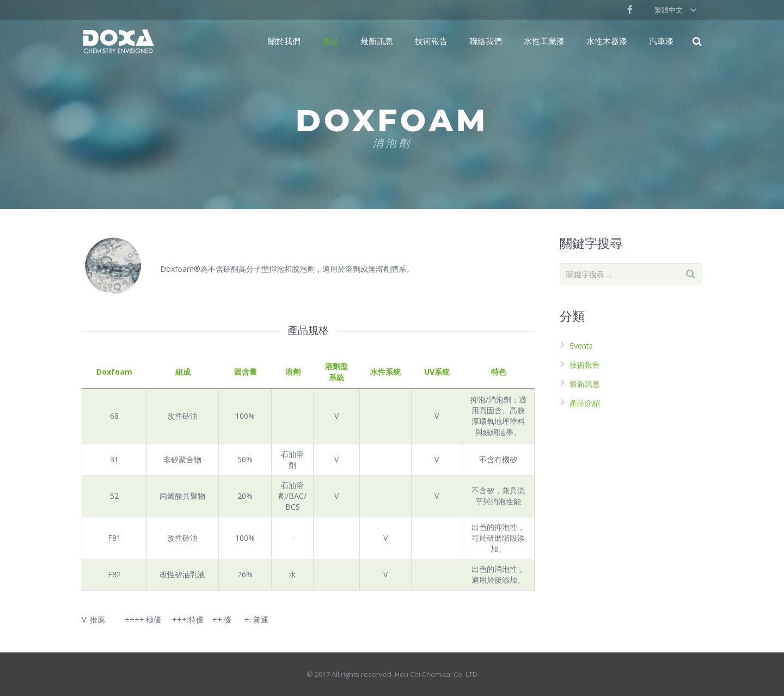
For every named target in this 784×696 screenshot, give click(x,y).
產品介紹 (585, 403)
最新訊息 (585, 384)
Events (581, 346)
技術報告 (585, 365)
